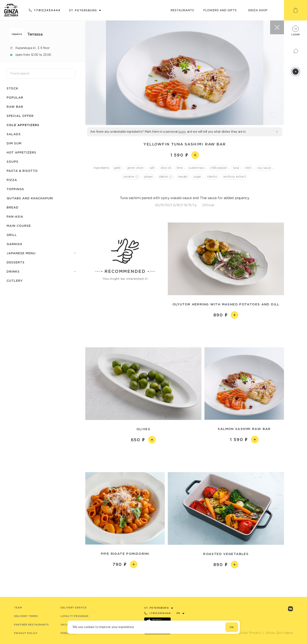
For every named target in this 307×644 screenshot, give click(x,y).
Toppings (15, 189)
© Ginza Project (248, 633)
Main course (19, 226)
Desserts (16, 262)
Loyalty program (75, 616)
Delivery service (74, 608)
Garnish (14, 244)
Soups (12, 162)
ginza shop (258, 10)
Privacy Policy (26, 633)
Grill (12, 235)
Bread (13, 207)
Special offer (20, 116)
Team (18, 608)
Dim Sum (14, 143)
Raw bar (15, 107)
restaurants (182, 10)
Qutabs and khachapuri (30, 198)
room (182, 132)
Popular (15, 97)
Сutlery (15, 281)
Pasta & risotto (22, 171)
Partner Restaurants (31, 625)
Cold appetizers (23, 125)
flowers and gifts (220, 10)
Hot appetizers (21, 152)
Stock (12, 88)
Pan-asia (15, 216)
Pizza (12, 180)
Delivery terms (26, 616)
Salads (14, 134)
